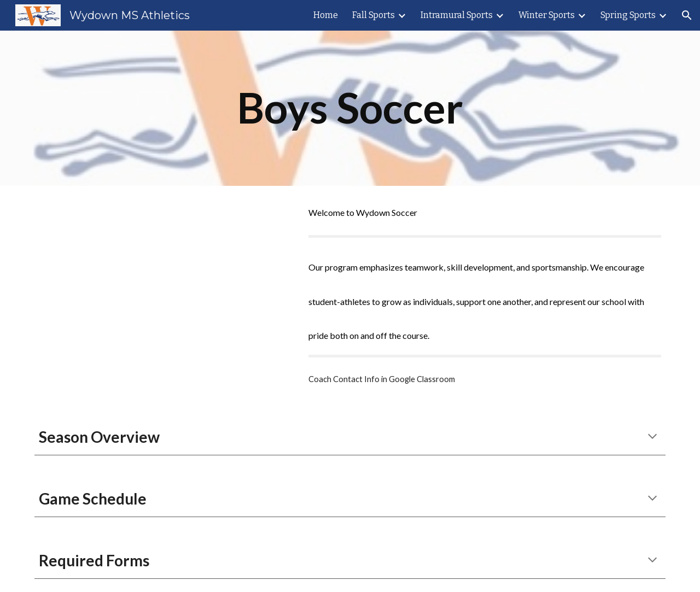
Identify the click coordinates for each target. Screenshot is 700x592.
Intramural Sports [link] (457, 15)
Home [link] (326, 15)
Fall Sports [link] (374, 15)
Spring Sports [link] (628, 15)
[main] (350, 108)
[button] (687, 15)
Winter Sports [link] (547, 15)
